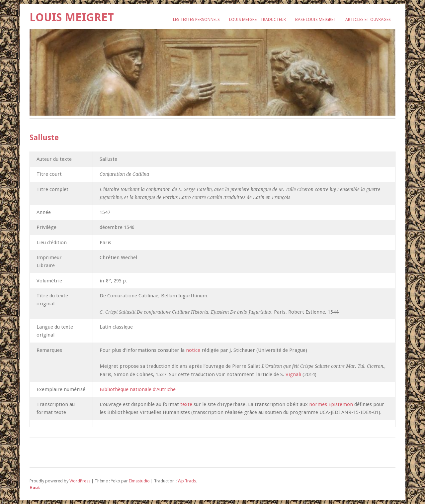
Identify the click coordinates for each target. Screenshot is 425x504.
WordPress (80, 481)
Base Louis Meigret (316, 19)
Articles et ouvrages (368, 19)
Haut (35, 488)
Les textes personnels (196, 19)
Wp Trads (187, 481)
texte (186, 404)
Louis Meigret (72, 17)
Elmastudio (139, 481)
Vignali (293, 374)
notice (192, 350)
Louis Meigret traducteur (257, 19)
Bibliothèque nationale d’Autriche (138, 389)
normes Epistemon (331, 404)
